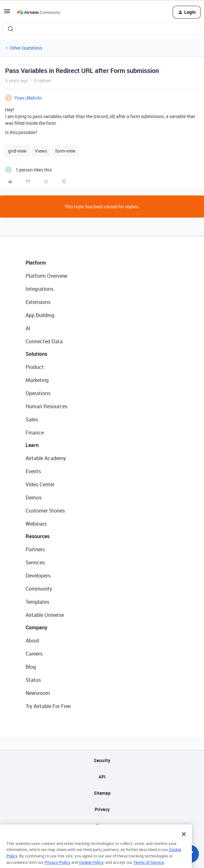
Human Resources (47, 406)
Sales (32, 419)
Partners (35, 549)
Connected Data (44, 341)
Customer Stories (45, 511)
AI (28, 328)
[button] (7, 13)
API (102, 777)
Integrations (39, 289)
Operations (38, 393)
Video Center (40, 484)
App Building (40, 315)
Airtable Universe (45, 615)
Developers (38, 576)
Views (41, 151)
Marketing (37, 380)
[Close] (184, 842)
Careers (34, 654)
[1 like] (28, 170)
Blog (31, 667)
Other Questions (26, 48)
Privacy (102, 809)
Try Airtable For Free (48, 706)
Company (36, 627)
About (32, 641)
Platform (36, 263)
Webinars (36, 524)
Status (33, 680)
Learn (32, 445)
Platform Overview (47, 276)
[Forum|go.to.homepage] (39, 12)
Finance (35, 433)
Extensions (38, 302)
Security (102, 760)
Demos (34, 498)
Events (33, 471)
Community (39, 589)
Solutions (36, 354)
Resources (38, 536)
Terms (102, 826)
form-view (65, 151)
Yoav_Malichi (28, 98)
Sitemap (102, 793)
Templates (37, 602)
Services (35, 562)
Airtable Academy (46, 458)
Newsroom (38, 693)
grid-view (17, 151)
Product (35, 367)
